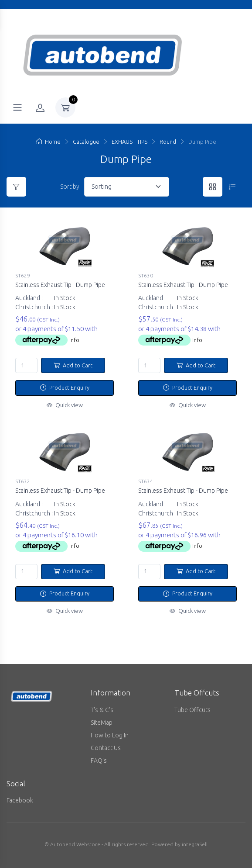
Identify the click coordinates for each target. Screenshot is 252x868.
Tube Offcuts (192, 707)
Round (168, 142)
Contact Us (106, 745)
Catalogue (86, 142)
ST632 (23, 480)
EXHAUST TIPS (129, 142)
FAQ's (99, 757)
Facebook (20, 797)
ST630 (146, 275)
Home (48, 142)
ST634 (146, 480)
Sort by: (70, 187)
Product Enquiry (65, 387)
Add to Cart (73, 365)
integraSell (195, 841)
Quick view (65, 405)
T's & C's (102, 707)
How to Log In (110, 732)
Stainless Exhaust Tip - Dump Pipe (60, 285)
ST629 (23, 275)
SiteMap (102, 719)
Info (74, 340)
